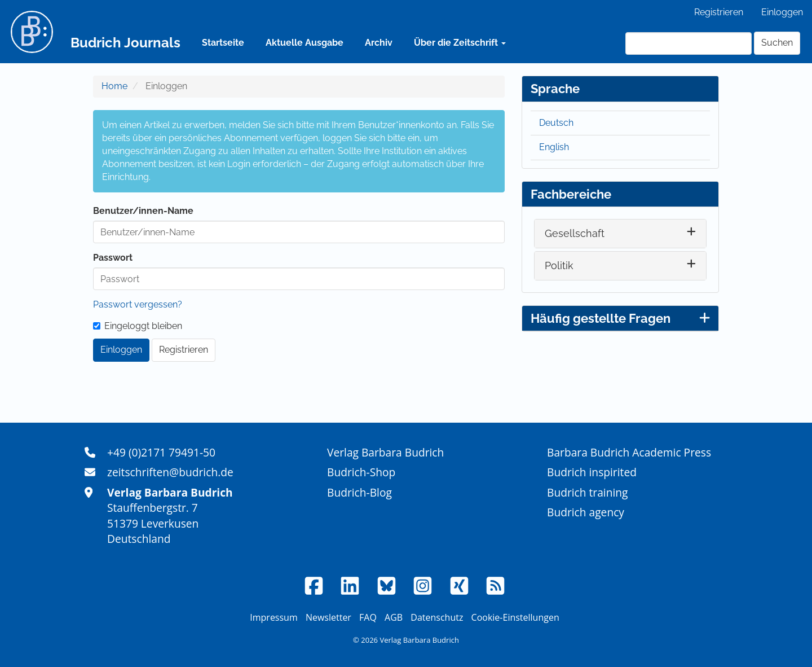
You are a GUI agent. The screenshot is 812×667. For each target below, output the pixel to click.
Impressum (273, 617)
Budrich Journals (125, 43)
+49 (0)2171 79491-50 (161, 452)
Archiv (379, 43)
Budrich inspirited (592, 472)
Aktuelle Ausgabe (304, 43)
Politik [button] (559, 266)
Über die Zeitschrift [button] (460, 43)
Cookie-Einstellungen (515, 617)
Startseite (223, 43)
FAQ (368, 617)
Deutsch (556, 123)
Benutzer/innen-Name (143, 211)
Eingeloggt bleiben (138, 326)
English (554, 147)
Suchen (777, 43)
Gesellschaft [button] (575, 233)
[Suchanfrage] (689, 43)
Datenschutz (437, 617)
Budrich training (588, 492)
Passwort (113, 258)
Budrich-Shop (361, 472)
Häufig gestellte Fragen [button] (620, 318)
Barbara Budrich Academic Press (629, 452)
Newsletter (328, 617)
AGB (394, 617)
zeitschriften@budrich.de (170, 472)
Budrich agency (586, 512)
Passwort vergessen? (138, 304)
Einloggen (782, 12)
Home (114, 86)
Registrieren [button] (184, 350)
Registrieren (719, 12)
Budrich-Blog (359, 492)
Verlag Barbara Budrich (385, 452)
